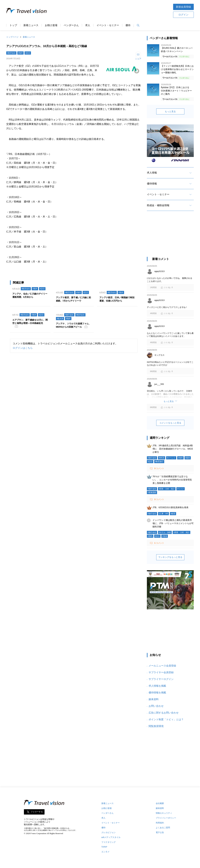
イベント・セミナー (108, 25)
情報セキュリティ (164, 813)
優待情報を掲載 (157, 693)
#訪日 (28, 53)
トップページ (12, 37)
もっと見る (170, 111)
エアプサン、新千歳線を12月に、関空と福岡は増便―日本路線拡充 (30, 321)
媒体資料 (154, 699)
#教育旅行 (159, 462)
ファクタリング (109, 842)
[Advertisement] (170, 237)
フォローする (37, 812)
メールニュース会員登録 (162, 666)
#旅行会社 (69, 315)
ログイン (183, 15)
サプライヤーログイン (161, 679)
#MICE (162, 458)
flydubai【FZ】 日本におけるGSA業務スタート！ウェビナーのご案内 (176, 91)
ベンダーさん (71, 25)
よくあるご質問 (163, 828)
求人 (88, 25)
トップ (13, 25)
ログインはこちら (23, 348)
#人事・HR (163, 514)
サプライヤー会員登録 (161, 672)
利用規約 (160, 823)
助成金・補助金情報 (158, 205)
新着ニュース (31, 25)
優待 (128, 25)
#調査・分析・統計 (167, 489)
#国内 (188, 458)
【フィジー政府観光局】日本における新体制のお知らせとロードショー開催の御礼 (177, 69)
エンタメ (105, 852)
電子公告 (160, 832)
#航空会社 (11, 53)
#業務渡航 (152, 493)
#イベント (171, 458)
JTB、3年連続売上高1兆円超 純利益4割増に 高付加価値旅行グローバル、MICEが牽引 (173, 449)
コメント (159, 468)
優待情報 (152, 184)
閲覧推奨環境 (156, 726)
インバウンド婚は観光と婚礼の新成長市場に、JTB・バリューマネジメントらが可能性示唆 (173, 523)
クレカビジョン (109, 832)
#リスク (181, 489)
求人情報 (152, 173)
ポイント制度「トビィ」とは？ (166, 719)
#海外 (21, 53)
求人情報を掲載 (157, 686)
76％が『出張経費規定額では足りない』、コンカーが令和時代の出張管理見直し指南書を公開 (172, 480)
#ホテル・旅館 (165, 532)
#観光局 (60, 319)
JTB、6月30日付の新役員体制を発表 (170, 507)
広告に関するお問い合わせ (164, 713)
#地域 (165, 536)
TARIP (104, 847)
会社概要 (160, 803)
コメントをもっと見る (170, 423)
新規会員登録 (183, 7)
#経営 (173, 514)
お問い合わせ (156, 706)
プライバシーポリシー (166, 818)
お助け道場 (51, 25)
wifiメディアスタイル (111, 837)
